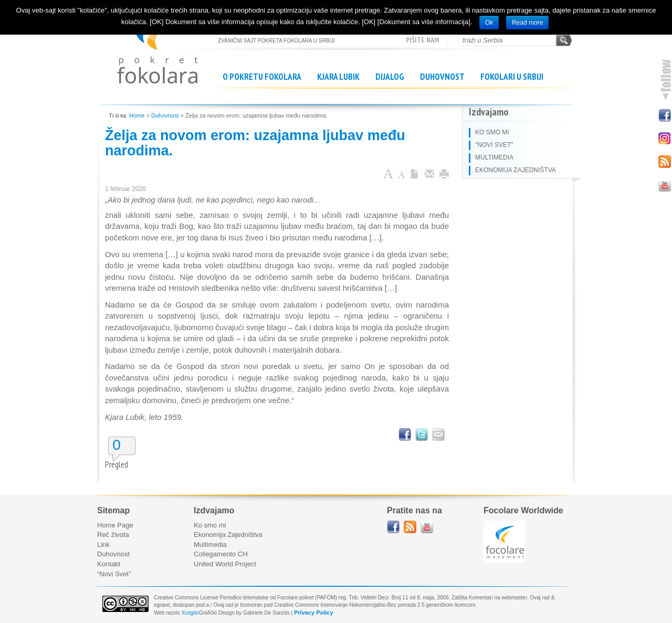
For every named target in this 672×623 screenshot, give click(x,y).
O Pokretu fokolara (262, 77)
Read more (527, 23)
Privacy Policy (314, 613)
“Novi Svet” (114, 574)
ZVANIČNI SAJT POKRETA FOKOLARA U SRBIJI (157, 47)
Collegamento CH (221, 554)
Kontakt (109, 564)
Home (137, 115)
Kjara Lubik (338, 77)
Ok (489, 23)
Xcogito (190, 613)
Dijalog (390, 77)
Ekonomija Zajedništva (228, 535)
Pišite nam (423, 40)
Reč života (113, 535)
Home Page (115, 525)
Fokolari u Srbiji (512, 77)
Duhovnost (442, 77)
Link (103, 545)
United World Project (225, 564)
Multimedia (210, 545)
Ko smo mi (210, 525)
